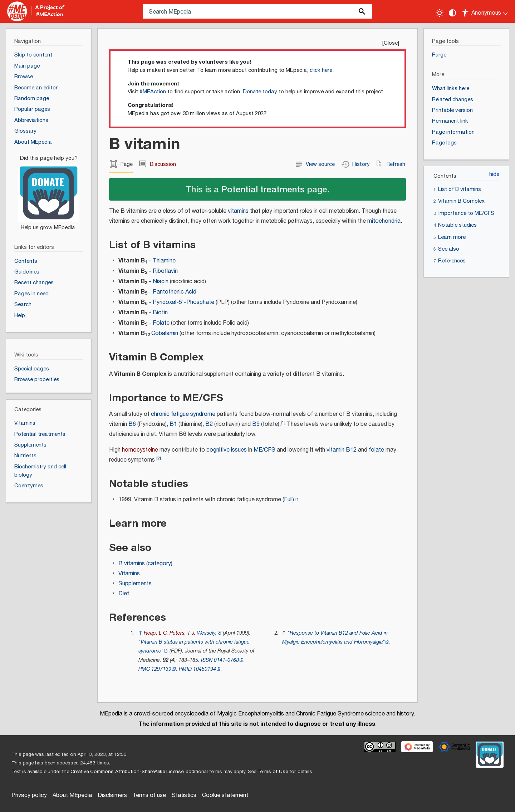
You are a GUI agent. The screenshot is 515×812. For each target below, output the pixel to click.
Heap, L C (155, 633)
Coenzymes (29, 486)
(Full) (288, 500)
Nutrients (25, 456)
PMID (185, 669)
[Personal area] (485, 11)
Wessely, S (209, 633)
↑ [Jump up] (140, 633)
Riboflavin (165, 271)
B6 (132, 424)
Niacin (161, 282)
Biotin (160, 313)
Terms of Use (273, 772)
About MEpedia (72, 795)
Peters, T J (182, 633)
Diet (124, 594)
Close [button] (391, 43)
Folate (161, 323)
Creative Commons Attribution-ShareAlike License (127, 772)
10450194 (205, 669)
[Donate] (49, 190)
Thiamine (164, 261)
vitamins (238, 211)
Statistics (184, 795)
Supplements (135, 584)
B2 (209, 424)
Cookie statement (225, 795)
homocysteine (140, 450)
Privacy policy (29, 795)
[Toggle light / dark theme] (440, 13)
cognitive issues (227, 450)
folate (376, 450)
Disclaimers (112, 795)
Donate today (260, 92)
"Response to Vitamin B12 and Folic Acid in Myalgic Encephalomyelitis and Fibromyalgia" (335, 638)
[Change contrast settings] (452, 13)
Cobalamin (165, 333)
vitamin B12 (342, 450)
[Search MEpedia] (257, 11)
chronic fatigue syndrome (183, 414)
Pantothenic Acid (175, 292)
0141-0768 (226, 660)
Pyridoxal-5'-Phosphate (183, 302)
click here (321, 70)
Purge (439, 55)
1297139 (161, 669)
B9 (256, 424)
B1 (173, 424)
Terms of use (149, 795)
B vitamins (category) (145, 564)
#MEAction (153, 92)
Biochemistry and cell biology (40, 471)
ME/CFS (264, 450)
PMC (144, 669)
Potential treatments (263, 189)
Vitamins (129, 574)
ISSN (207, 660)
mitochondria (384, 221)
